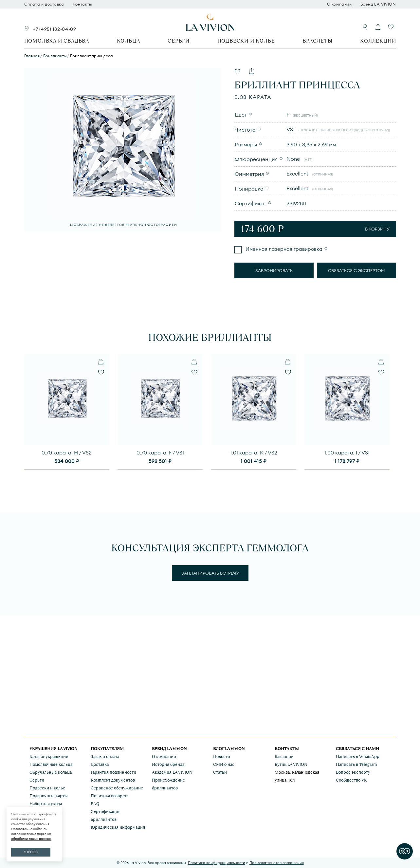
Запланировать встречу (210, 573)
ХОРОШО (31, 852)
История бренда (168, 764)
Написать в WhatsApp (358, 757)
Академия (172, 772)
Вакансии (284, 757)
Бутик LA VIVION (291, 764)
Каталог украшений (49, 757)
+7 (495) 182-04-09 (55, 29)
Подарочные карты (49, 796)
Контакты (82, 4)
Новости (222, 757)
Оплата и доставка (44, 4)
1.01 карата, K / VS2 (254, 452)
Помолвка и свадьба (57, 41)
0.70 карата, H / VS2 (67, 452)
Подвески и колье (246, 41)
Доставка (100, 764)
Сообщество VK (351, 780)
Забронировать (274, 270)
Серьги (179, 41)
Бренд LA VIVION (378, 4)
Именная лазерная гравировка (283, 249)
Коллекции (378, 41)
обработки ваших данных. (31, 839)
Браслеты (317, 41)
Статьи (220, 772)
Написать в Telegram (356, 764)
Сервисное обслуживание (117, 788)
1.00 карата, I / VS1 (347, 452)
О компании (339, 4)
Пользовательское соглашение (277, 863)
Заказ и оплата (105, 757)
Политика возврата (110, 796)
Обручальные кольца (51, 772)
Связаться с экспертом (356, 270)
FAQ (95, 804)
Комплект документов (113, 780)
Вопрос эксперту (353, 772)
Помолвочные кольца (51, 764)
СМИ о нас (224, 764)
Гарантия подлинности (113, 772)
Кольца (128, 41)
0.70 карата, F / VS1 (160, 452)
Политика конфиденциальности (217, 863)
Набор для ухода (46, 804)
